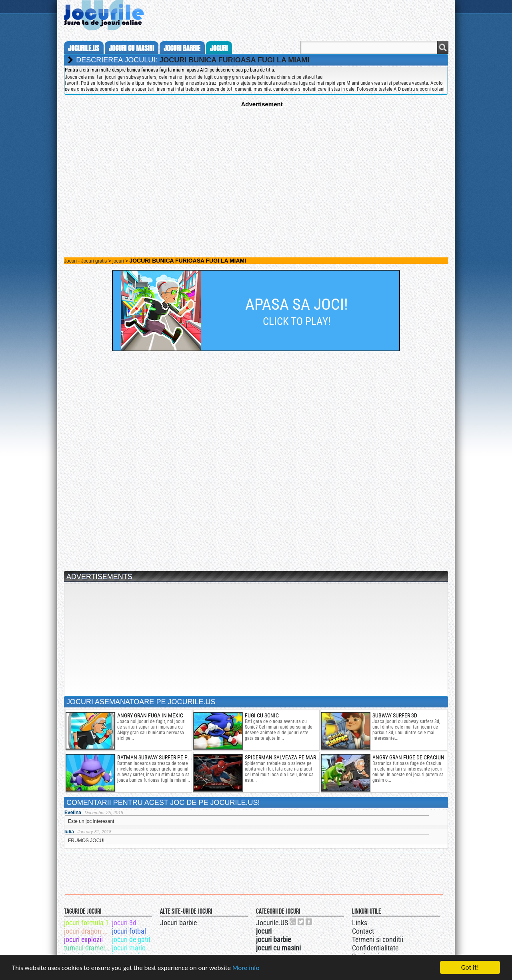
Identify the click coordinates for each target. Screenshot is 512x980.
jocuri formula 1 (86, 923)
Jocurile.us (84, 48)
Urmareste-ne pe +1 (293, 922)
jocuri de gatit (131, 939)
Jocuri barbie (178, 923)
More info (246, 968)
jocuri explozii (83, 939)
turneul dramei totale (87, 948)
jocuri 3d (124, 923)
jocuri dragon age (87, 931)
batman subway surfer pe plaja (158, 757)
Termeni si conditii (378, 939)
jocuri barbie (182, 48)
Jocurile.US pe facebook (309, 922)
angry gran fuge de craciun (408, 757)
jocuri (219, 48)
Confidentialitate (375, 948)
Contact (363, 931)
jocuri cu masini (131, 48)
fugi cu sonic (262, 715)
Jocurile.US (272, 923)
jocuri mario (129, 948)
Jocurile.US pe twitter (301, 922)
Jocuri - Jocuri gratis (85, 261)
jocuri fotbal (129, 931)
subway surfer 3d (395, 715)
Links (360, 923)
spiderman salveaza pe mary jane (289, 757)
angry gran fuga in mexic (150, 715)
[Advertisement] (256, 163)
